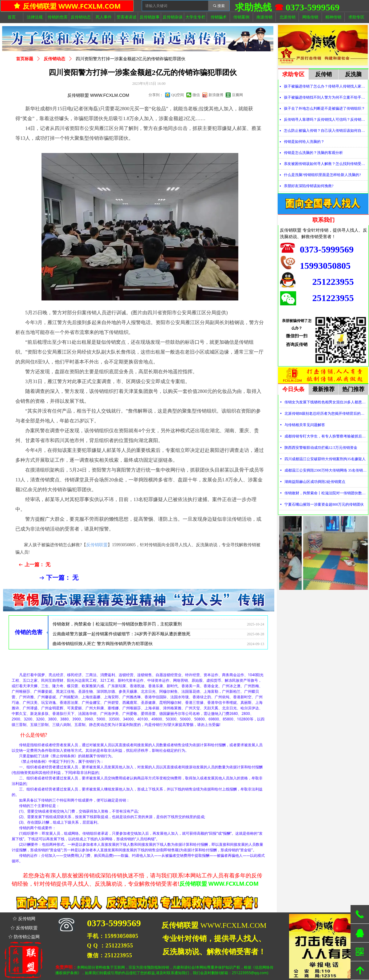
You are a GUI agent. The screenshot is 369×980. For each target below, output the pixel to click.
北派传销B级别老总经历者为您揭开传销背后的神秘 (326, 414)
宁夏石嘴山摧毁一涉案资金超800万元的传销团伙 (324, 504)
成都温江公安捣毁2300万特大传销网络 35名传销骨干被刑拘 (326, 470)
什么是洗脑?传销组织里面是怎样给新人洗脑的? (322, 175)
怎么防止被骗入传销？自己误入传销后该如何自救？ (326, 131)
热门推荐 (353, 389)
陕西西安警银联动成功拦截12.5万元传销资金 (321, 448)
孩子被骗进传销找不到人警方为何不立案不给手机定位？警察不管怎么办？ (326, 97)
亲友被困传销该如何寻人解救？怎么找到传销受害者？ (326, 164)
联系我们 (323, 220)
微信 (196, 95)
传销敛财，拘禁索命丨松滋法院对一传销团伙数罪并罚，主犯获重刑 (117, 626)
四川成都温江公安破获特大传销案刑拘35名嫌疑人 (325, 459)
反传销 (323, 74)
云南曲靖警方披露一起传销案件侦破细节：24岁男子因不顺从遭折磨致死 (121, 636)
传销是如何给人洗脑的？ (304, 142)
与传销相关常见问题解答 (305, 425)
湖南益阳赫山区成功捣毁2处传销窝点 (315, 482)
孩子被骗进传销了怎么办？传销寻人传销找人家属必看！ (326, 86)
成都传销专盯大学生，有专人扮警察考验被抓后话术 (326, 436)
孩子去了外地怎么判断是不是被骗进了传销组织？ (324, 108)
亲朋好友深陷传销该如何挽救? (309, 186)
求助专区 (293, 74)
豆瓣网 (237, 95)
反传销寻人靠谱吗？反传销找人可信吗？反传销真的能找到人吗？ (326, 120)
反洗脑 (353, 74)
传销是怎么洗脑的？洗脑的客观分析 (313, 153)
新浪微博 (216, 95)
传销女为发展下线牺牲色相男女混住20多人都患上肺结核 (106, 616)
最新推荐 (323, 389)
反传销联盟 (97, 545)
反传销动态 (54, 59)
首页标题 (25, 59)
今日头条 (293, 389)
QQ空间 (178, 95)
